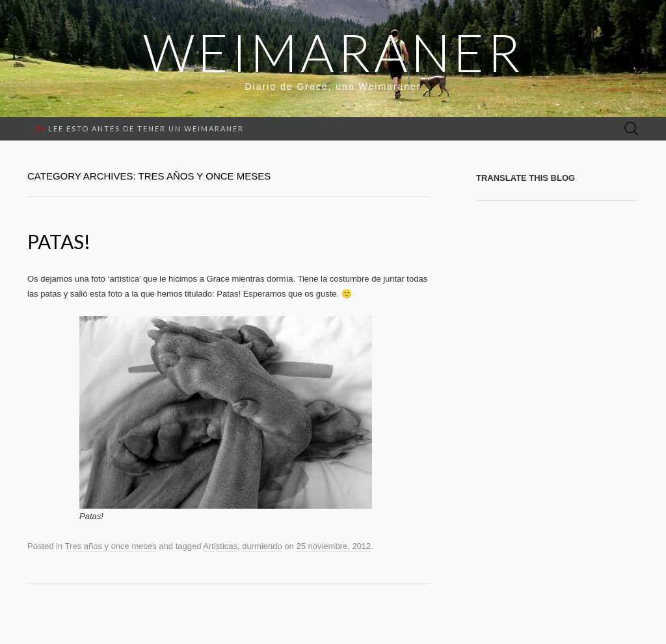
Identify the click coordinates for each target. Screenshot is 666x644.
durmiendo (262, 546)
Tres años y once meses (111, 546)
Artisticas (220, 546)
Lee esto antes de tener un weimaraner (139, 128)
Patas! (59, 241)
